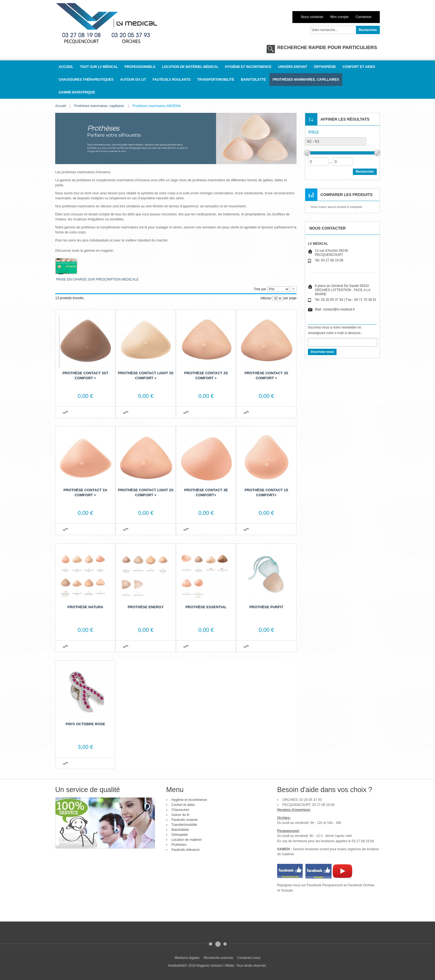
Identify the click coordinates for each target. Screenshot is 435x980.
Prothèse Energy (146, 607)
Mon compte (340, 17)
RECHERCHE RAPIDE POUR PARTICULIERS (327, 48)
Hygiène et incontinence (189, 800)
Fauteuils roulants (185, 820)
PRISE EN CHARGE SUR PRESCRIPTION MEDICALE (97, 279)
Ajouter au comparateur (65, 412)
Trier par (260, 289)
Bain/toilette (180, 830)
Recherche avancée (218, 958)
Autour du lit (180, 815)
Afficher (266, 298)
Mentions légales (187, 958)
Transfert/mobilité (184, 825)
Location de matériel (186, 840)
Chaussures (180, 810)
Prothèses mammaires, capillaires (99, 106)
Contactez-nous (249, 958)
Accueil (61, 106)
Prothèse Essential (206, 607)
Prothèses (179, 845)
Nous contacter (312, 17)
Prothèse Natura (85, 607)
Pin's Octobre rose (85, 724)
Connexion (364, 17)
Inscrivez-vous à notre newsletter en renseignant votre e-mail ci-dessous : (335, 330)
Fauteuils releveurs (185, 850)
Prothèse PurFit (266, 607)
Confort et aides (183, 805)
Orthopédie (180, 835)
